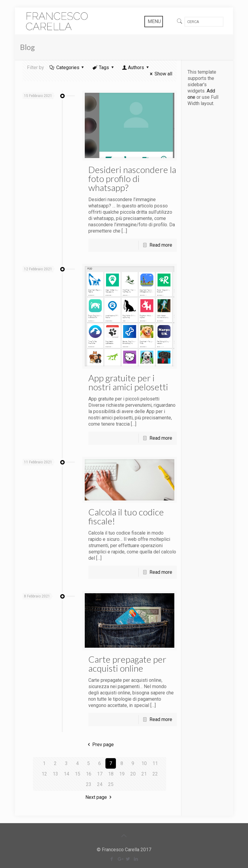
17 (100, 774)
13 (55, 774)
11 (155, 763)
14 (66, 774)
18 (111, 774)
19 (122, 774)
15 (78, 774)
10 (144, 763)
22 (155, 774)
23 (89, 784)
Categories (67, 67)
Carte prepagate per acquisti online (127, 664)
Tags (104, 67)
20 (133, 774)
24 (100, 784)
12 (44, 774)
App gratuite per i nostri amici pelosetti (128, 382)
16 (89, 774)
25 (111, 784)
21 (144, 774)
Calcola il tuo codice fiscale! (126, 516)
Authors (136, 67)
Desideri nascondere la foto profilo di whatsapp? (132, 178)
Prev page (99, 745)
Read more (161, 245)
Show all (160, 74)
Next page (99, 797)
